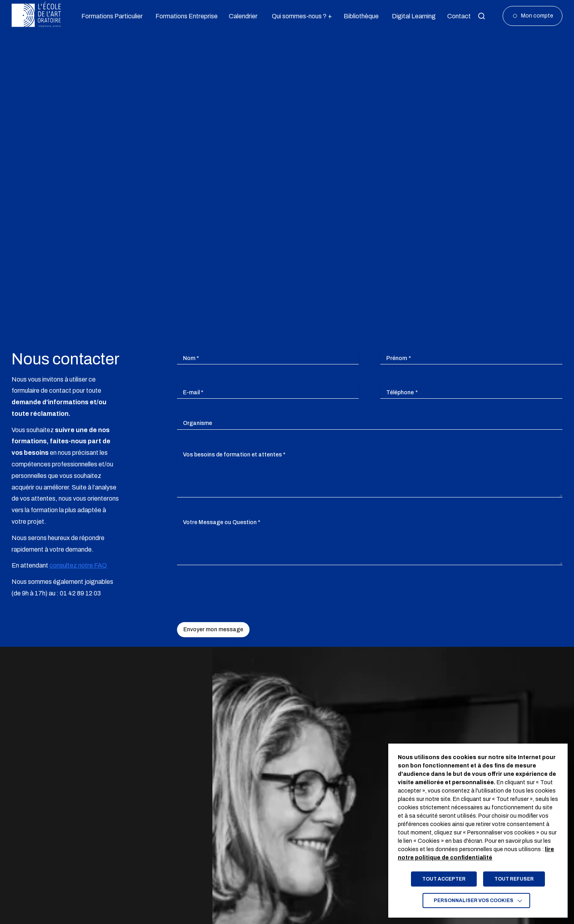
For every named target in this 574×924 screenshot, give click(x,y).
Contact (458, 16)
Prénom (399, 358)
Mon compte (537, 16)
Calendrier (242, 16)
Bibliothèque (359, 16)
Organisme (198, 423)
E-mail (193, 393)
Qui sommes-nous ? (299, 16)
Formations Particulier (109, 16)
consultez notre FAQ (79, 565)
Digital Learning (412, 16)
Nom (191, 358)
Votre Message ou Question (222, 522)
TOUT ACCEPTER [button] (444, 879)
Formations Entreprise (183, 16)
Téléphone (402, 393)
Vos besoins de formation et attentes (234, 455)
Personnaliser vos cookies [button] (474, 901)
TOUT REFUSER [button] (514, 879)
